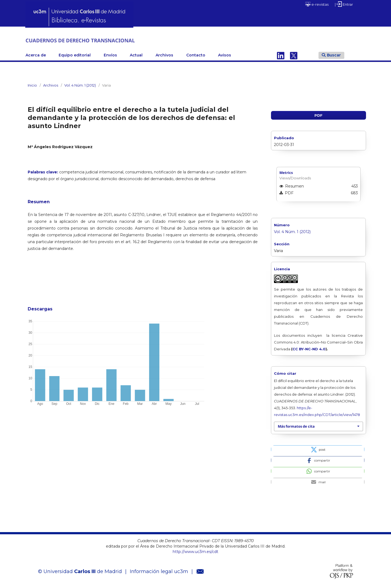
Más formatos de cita (296, 426)
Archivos (164, 55)
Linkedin (281, 55)
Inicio (32, 85)
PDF (319, 115)
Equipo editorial (75, 55)
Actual (136, 55)
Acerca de (36, 55)
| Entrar (344, 4)
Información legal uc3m (159, 571)
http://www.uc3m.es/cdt (195, 551)
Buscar (331, 54)
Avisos (225, 55)
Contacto (196, 55)
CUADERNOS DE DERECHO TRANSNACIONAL (96, 40)
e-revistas (317, 4)
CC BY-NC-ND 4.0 (309, 348)
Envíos (110, 55)
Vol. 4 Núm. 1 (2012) (80, 85)
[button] (318, 449)
